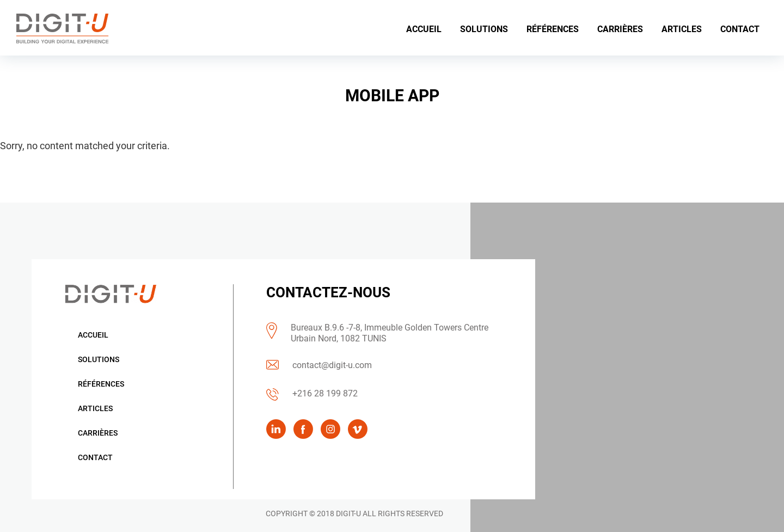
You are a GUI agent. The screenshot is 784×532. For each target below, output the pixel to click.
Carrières (98, 433)
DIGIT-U (348, 513)
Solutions (99, 359)
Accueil (93, 335)
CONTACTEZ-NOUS (328, 292)
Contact (95, 457)
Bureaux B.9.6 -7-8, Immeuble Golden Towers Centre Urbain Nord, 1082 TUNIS (390, 333)
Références (101, 384)
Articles (95, 408)
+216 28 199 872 (325, 393)
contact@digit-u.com (332, 365)
